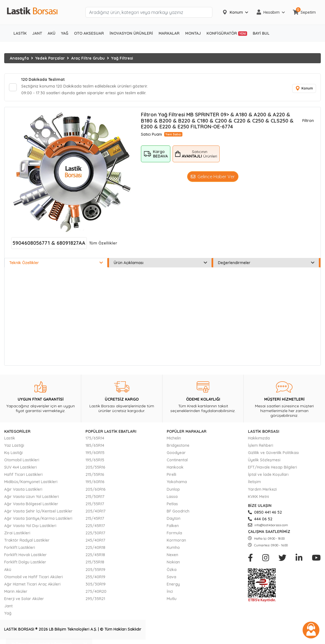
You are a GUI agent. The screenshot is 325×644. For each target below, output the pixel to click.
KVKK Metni (258, 497)
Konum (304, 89)
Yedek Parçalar (50, 58)
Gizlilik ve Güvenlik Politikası (273, 453)
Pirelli (171, 474)
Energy (173, 584)
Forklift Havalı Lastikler (25, 555)
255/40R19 (95, 577)
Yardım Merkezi (262, 489)
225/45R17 (95, 526)
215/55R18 (95, 562)
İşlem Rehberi (261, 445)
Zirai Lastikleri (17, 533)
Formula (174, 533)
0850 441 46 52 (265, 512)
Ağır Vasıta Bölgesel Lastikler (31, 504)
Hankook (175, 467)
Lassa (172, 497)
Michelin (174, 438)
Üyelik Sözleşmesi (264, 460)
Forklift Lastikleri (20, 547)
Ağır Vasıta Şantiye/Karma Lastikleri (38, 518)
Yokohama (177, 482)
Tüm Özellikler (103, 243)
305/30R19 (96, 584)
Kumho (173, 547)
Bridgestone (178, 445)
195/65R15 (95, 460)
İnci (170, 591)
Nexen (172, 555)
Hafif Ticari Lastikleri (23, 474)
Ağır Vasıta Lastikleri (23, 489)
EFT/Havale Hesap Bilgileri (272, 467)
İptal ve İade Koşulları (268, 474)
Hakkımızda (259, 438)
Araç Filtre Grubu (88, 58)
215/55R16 (95, 474)
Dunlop (173, 489)
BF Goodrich (178, 511)
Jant (8, 606)
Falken (173, 526)
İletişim (254, 482)
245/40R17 (95, 540)
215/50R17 (95, 497)
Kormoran (176, 540)
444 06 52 (260, 519)
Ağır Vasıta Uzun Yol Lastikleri (32, 497)
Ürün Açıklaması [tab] (161, 263)
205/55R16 (95, 467)
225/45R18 (95, 555)
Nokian (173, 562)
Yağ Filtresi (122, 58)
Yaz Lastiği (14, 445)
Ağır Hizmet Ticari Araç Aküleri (32, 584)
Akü (8, 570)
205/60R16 (96, 489)
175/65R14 (95, 438)
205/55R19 (95, 570)
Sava (171, 577)
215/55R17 (95, 504)
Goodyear (176, 453)
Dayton (174, 518)
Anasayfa (19, 58)
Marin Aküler (16, 591)
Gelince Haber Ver (213, 177)
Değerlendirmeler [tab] (266, 263)
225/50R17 (95, 533)
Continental (177, 460)
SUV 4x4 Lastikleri (20, 467)
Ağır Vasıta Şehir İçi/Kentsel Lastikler (38, 511)
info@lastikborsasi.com (268, 525)
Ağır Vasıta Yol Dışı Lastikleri (30, 526)
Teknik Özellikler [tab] (56, 263)
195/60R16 (95, 482)
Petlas (172, 504)
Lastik (10, 438)
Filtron (308, 121)
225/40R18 (95, 547)
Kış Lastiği (13, 453)
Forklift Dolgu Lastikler (25, 562)
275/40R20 (96, 591)
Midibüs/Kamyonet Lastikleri (31, 482)
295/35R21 (95, 599)
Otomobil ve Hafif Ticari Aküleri (33, 577)
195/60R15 (95, 453)
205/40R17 (96, 511)
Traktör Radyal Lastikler (27, 540)
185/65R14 (95, 445)
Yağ (8, 613)
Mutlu (172, 599)
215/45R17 (95, 518)
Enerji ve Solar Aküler (24, 599)
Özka (172, 570)
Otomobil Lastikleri (22, 460)
